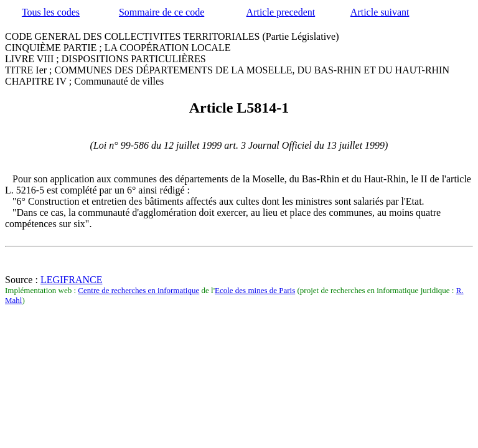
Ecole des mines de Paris (255, 290)
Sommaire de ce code (162, 12)
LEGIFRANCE (72, 280)
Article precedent (281, 12)
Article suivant (380, 12)
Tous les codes (51, 12)
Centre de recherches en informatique (138, 290)
